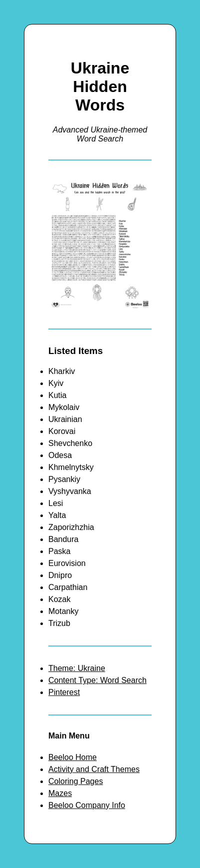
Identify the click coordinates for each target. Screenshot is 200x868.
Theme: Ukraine (77, 668)
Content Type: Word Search (98, 680)
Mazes (60, 793)
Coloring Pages (76, 781)
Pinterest (64, 692)
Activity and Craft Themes (94, 769)
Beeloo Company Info (87, 805)
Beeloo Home (73, 757)
